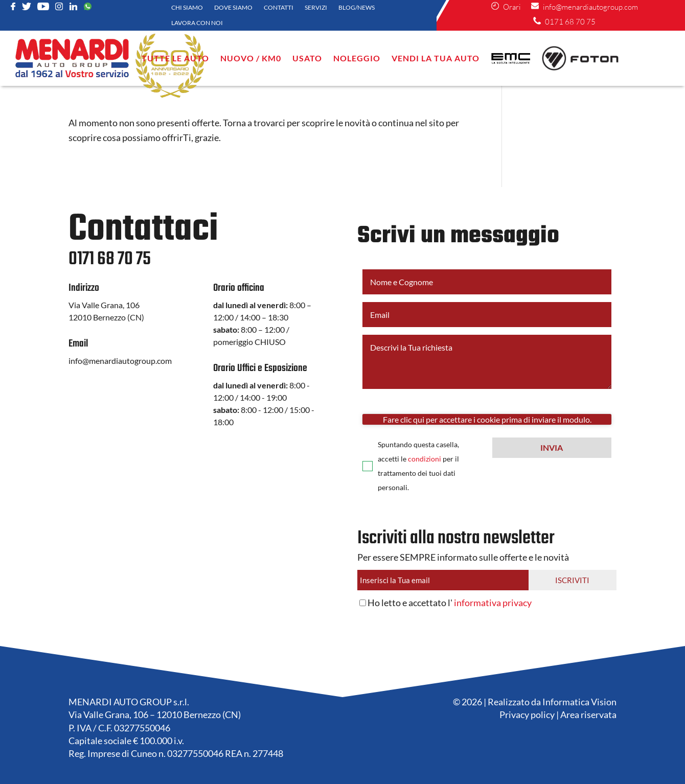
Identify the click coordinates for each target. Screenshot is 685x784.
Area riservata (588, 714)
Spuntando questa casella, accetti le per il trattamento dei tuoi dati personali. (418, 466)
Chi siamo (187, 8)
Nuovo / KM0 (251, 58)
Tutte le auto (175, 58)
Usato (307, 58)
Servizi (316, 8)
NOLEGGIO (357, 58)
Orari (511, 7)
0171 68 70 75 (569, 22)
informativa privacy (493, 603)
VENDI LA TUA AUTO (436, 58)
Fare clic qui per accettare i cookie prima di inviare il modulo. (487, 419)
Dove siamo (233, 8)
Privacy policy (527, 714)
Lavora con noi (197, 23)
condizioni (425, 459)
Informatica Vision (579, 702)
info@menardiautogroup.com (590, 7)
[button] (552, 448)
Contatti (279, 8)
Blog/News (357, 8)
